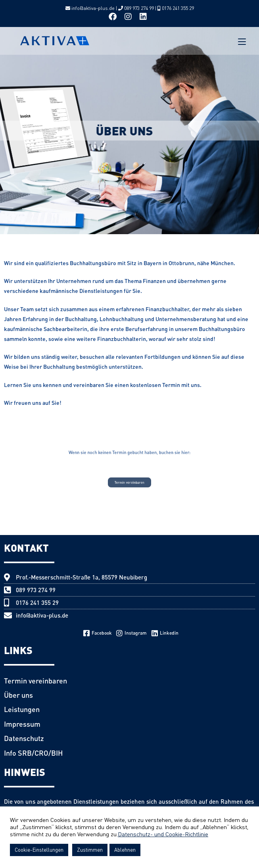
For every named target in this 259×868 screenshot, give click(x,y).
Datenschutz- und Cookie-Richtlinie (163, 834)
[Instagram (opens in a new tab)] (128, 17)
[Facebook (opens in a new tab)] (115, 17)
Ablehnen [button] (125, 850)
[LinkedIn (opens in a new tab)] (143, 17)
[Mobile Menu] (242, 41)
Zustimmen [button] (90, 850)
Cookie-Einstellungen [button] (39, 850)
